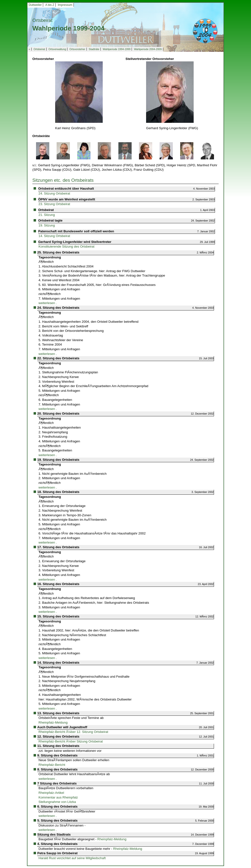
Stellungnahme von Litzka (57, 802)
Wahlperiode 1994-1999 (117, 49)
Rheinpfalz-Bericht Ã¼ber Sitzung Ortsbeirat (71, 741)
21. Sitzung (47, 215)
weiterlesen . (48, 303)
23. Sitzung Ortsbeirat (54, 204)
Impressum (65, 5)
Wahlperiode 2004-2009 (148, 49)
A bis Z (50, 5)
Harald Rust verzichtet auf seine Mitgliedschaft (72, 858)
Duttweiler (35, 5)
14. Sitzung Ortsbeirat (54, 236)
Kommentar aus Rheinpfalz (58, 797)
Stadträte (94, 49)
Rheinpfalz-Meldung (53, 722)
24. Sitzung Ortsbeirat (54, 193)
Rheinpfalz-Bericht (52, 765)
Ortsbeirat (39, 49)
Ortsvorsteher (77, 49)
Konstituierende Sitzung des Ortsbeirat (66, 246)
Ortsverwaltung (57, 49)
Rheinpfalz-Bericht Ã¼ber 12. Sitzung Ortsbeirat (73, 732)
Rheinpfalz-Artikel (51, 793)
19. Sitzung (47, 225)
